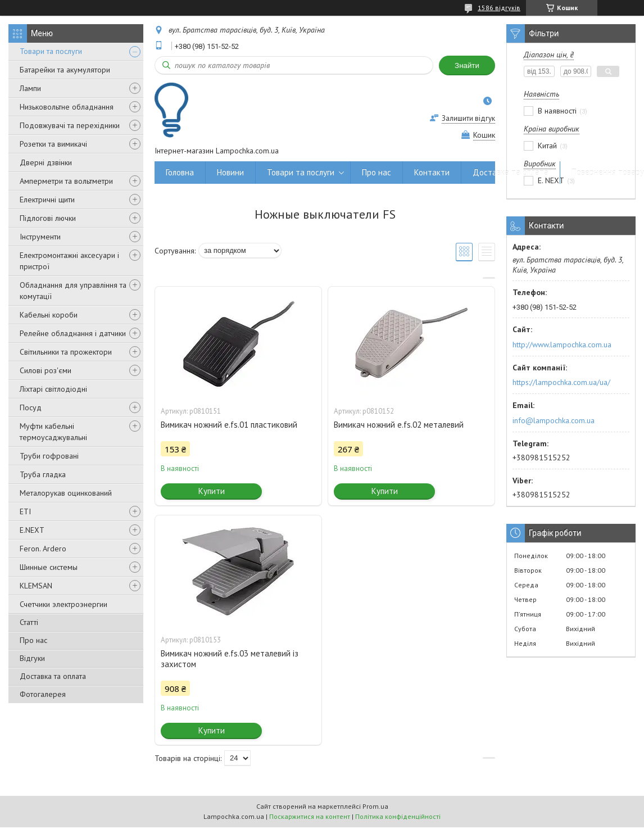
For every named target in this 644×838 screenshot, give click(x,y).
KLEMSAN (36, 586)
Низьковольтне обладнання (67, 107)
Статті (29, 622)
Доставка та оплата (53, 676)
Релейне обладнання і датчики (73, 333)
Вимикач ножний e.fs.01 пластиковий (229, 425)
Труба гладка (43, 474)
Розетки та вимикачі (53, 144)
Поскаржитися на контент (310, 816)
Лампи (30, 88)
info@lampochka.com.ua (554, 420)
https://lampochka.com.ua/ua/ (561, 382)
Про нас (33, 640)
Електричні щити (47, 200)
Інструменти (40, 237)
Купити (212, 491)
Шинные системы (49, 567)
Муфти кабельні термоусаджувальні (53, 432)
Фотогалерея (43, 694)
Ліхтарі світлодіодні (53, 389)
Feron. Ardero (43, 549)
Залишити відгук (468, 118)
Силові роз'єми (46, 370)
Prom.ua (375, 806)
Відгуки (32, 658)
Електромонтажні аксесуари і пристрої (69, 261)
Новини (230, 172)
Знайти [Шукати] (467, 65)
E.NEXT (32, 530)
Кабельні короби (49, 315)
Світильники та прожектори (66, 352)
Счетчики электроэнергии (64, 604)
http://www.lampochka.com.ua (562, 345)
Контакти (432, 172)
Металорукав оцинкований (66, 493)
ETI (25, 511)
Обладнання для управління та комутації (73, 291)
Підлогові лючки (48, 218)
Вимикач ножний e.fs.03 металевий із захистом (230, 659)
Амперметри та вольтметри (66, 181)
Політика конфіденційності (398, 816)
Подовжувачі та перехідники (70, 125)
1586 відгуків (499, 8)
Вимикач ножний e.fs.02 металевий (399, 425)
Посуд (31, 407)
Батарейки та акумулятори (65, 70)
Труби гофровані (49, 456)
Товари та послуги (51, 51)
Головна (180, 172)
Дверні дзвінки (46, 162)
